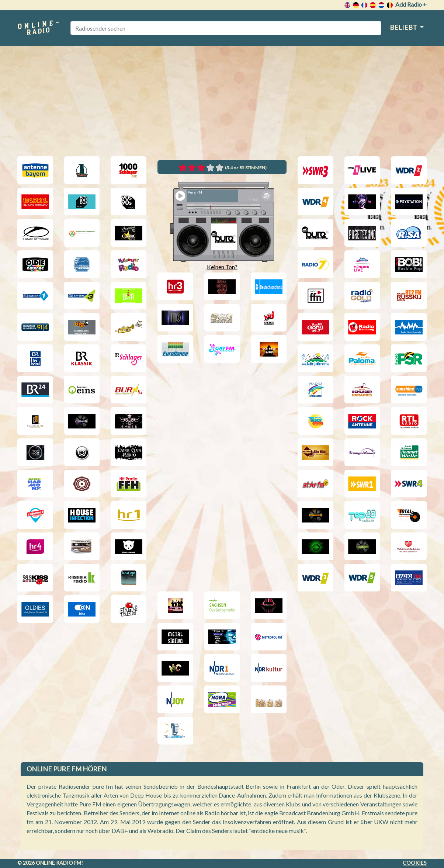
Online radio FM (58, 863)
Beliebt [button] (404, 27)
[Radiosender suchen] (226, 28)
